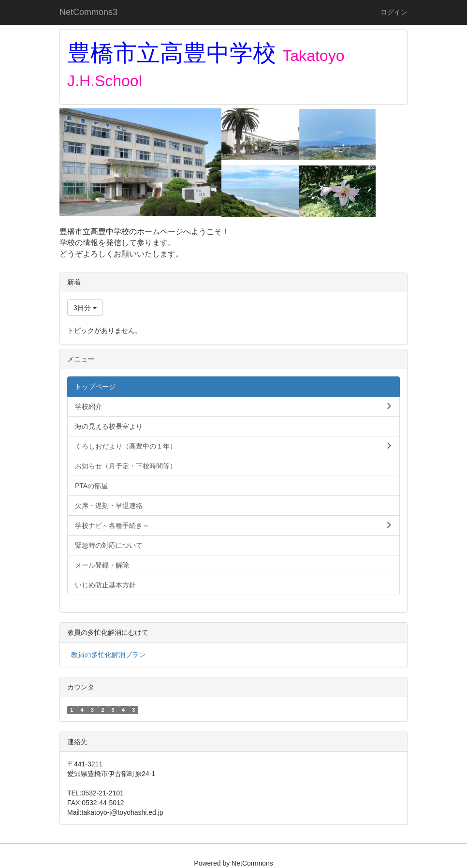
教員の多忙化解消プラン (108, 655)
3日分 (85, 308)
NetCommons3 (88, 12)
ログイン (394, 12)
